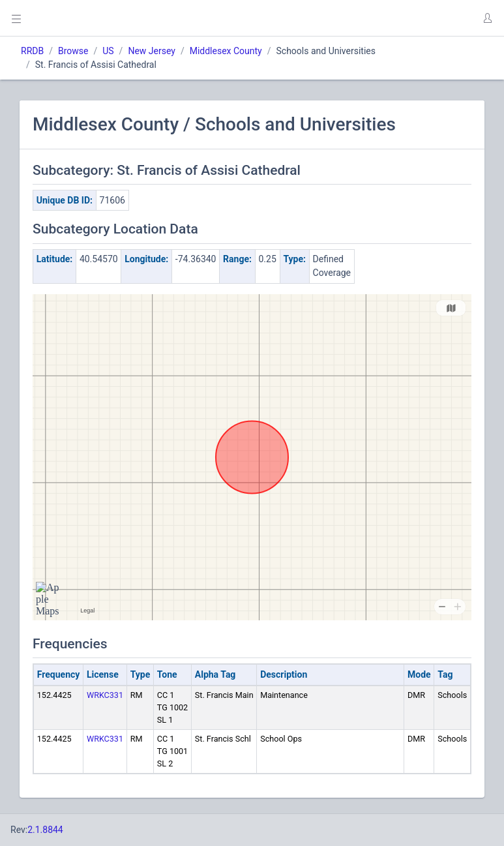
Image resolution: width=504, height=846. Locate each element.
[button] (487, 18)
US (108, 51)
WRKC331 (105, 695)
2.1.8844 (45, 830)
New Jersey (151, 51)
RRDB (32, 51)
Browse (73, 51)
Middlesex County (226, 51)
